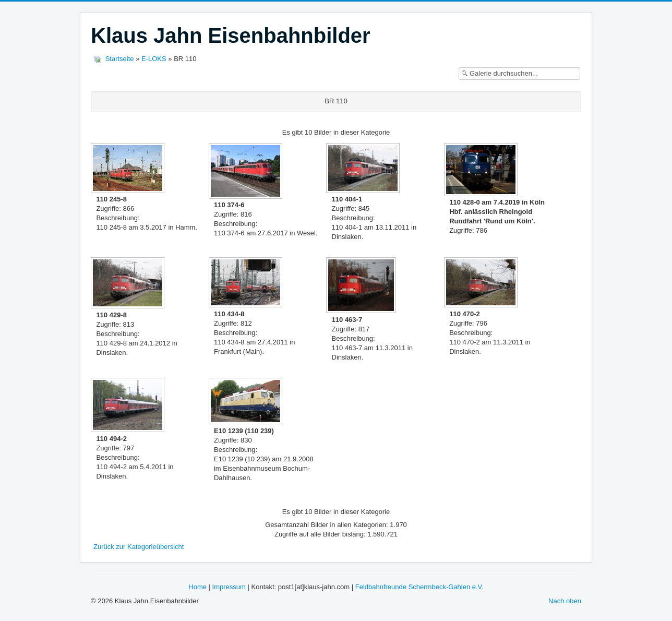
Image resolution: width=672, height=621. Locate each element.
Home (197, 587)
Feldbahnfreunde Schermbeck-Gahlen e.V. (419, 587)
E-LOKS (154, 59)
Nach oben (565, 601)
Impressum (229, 587)
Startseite (120, 59)
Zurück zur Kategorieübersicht (139, 547)
